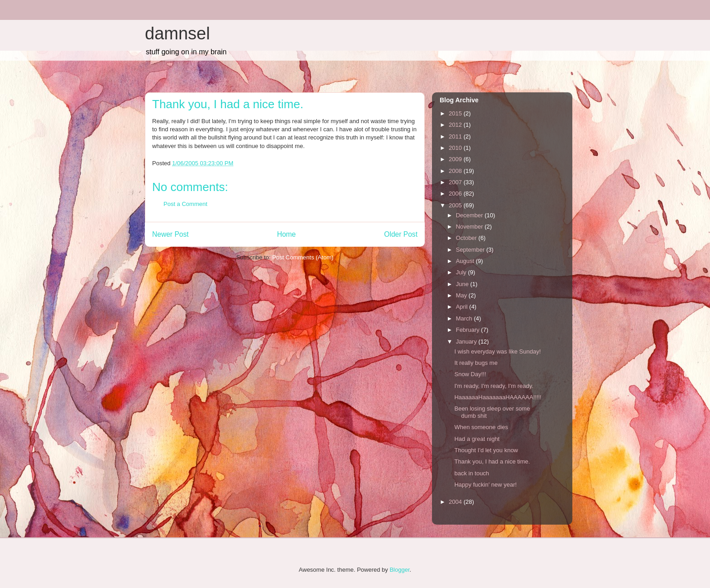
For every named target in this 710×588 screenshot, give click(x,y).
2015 (456, 113)
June (463, 284)
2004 (456, 502)
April (463, 307)
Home (287, 234)
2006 (456, 194)
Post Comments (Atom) (303, 257)
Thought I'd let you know (486, 450)
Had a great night (477, 439)
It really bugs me (476, 363)
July (462, 272)
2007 (456, 182)
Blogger (399, 570)
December (470, 215)
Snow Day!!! (470, 374)
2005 (456, 205)
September (471, 250)
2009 (456, 159)
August (466, 261)
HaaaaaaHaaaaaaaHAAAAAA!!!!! (498, 397)
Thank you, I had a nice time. (492, 461)
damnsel (177, 33)
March (465, 318)
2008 (456, 171)
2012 (456, 125)
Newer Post (170, 234)
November (470, 227)
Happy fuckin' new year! (485, 485)
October (467, 238)
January (467, 342)
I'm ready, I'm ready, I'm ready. (494, 386)
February (469, 330)
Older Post (401, 234)
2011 (456, 136)
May (462, 295)
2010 (456, 148)
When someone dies (481, 427)
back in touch (472, 473)
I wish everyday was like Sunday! (497, 351)
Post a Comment (185, 204)
